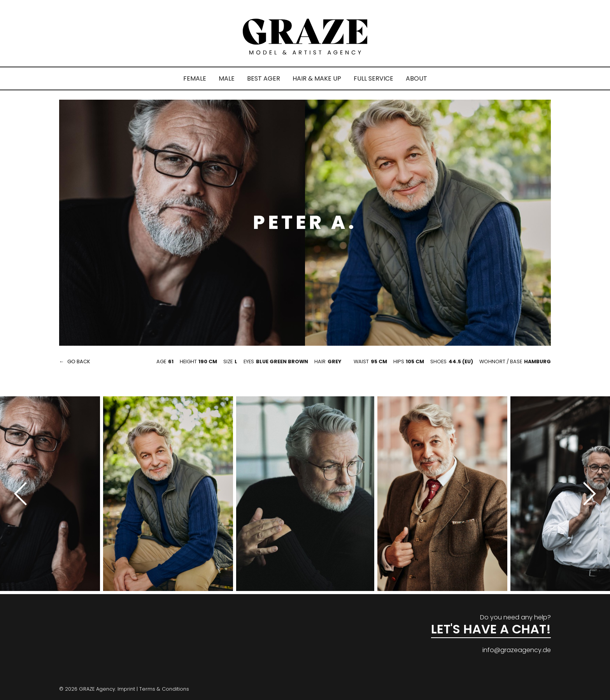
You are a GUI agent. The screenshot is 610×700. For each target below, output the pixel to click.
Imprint (126, 689)
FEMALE (195, 78)
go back (79, 361)
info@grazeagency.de (517, 650)
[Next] (587, 494)
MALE (227, 78)
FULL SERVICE (373, 78)
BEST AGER (264, 78)
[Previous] (23, 494)
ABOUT (416, 78)
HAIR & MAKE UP (317, 78)
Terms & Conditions (164, 689)
